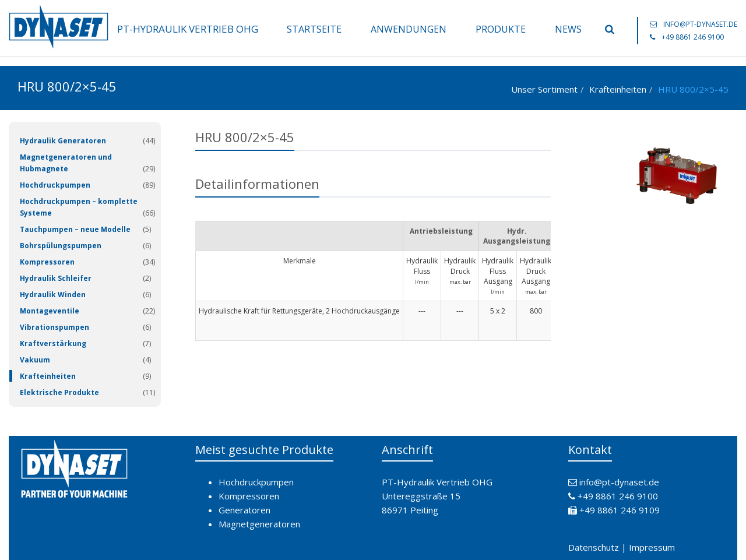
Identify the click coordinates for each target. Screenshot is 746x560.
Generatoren (244, 510)
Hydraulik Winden (53, 295)
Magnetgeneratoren (259, 524)
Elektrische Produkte (59, 392)
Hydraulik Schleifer (56, 278)
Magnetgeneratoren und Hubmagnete (66, 163)
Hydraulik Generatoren (63, 141)
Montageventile (50, 311)
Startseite (314, 29)
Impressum (652, 547)
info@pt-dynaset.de (700, 24)
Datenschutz (594, 547)
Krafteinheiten (618, 89)
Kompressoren (47, 262)
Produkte (501, 29)
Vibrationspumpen (54, 327)
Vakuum (35, 360)
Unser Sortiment (544, 89)
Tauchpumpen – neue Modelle (75, 229)
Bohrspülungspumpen (61, 246)
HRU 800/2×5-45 (693, 89)
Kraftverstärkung (53, 344)
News (568, 29)
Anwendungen (409, 29)
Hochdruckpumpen (55, 185)
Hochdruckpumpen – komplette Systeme (79, 207)
